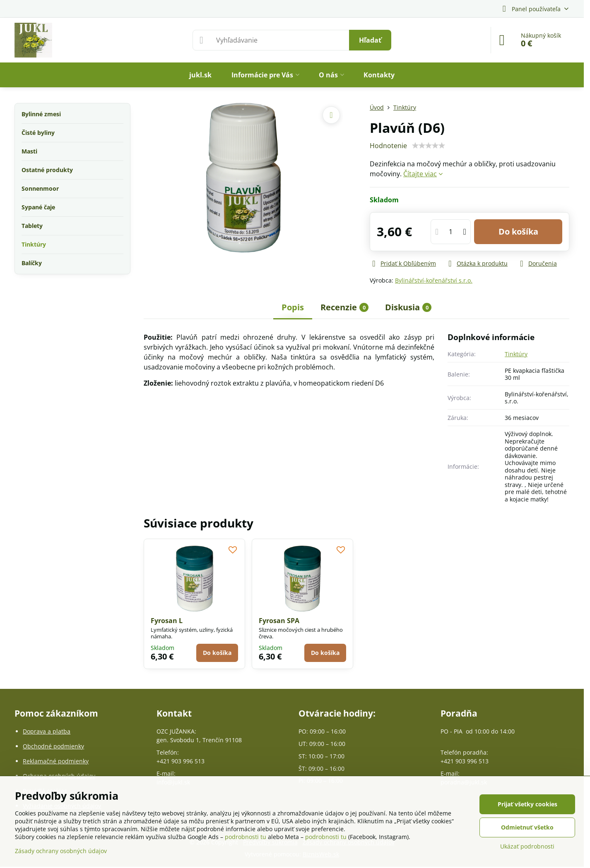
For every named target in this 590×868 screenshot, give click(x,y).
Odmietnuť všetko (527, 827)
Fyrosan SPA (279, 621)
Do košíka (518, 231)
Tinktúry (516, 354)
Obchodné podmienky (53, 746)
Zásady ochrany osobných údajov (61, 851)
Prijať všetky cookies (527, 804)
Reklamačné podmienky (56, 761)
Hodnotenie (388, 146)
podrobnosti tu (246, 837)
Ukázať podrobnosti (527, 846)
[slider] (429, 146)
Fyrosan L (167, 621)
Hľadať (370, 40)
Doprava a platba (47, 731)
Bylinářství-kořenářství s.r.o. (434, 280)
